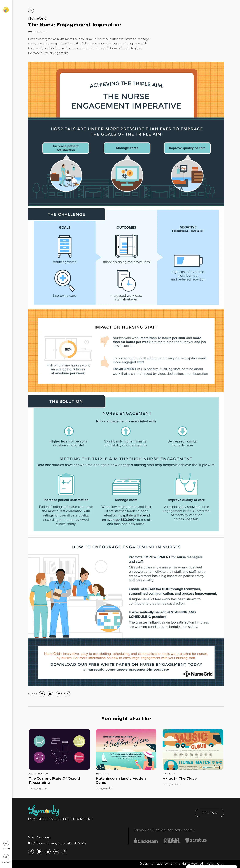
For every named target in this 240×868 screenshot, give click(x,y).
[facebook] (42, 694)
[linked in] (50, 694)
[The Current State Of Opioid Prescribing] (59, 769)
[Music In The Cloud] (193, 769)
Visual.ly (169, 774)
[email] (67, 694)
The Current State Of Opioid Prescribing (54, 781)
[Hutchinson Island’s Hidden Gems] (126, 769)
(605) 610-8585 (40, 838)
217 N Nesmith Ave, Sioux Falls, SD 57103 (57, 843)
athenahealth (39, 774)
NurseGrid (37, 18)
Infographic (37, 32)
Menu (6, 845)
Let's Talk (209, 813)
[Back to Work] (31, 10)
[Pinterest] (59, 694)
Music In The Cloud (180, 779)
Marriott (102, 774)
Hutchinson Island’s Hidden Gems (121, 781)
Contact (6, 859)
